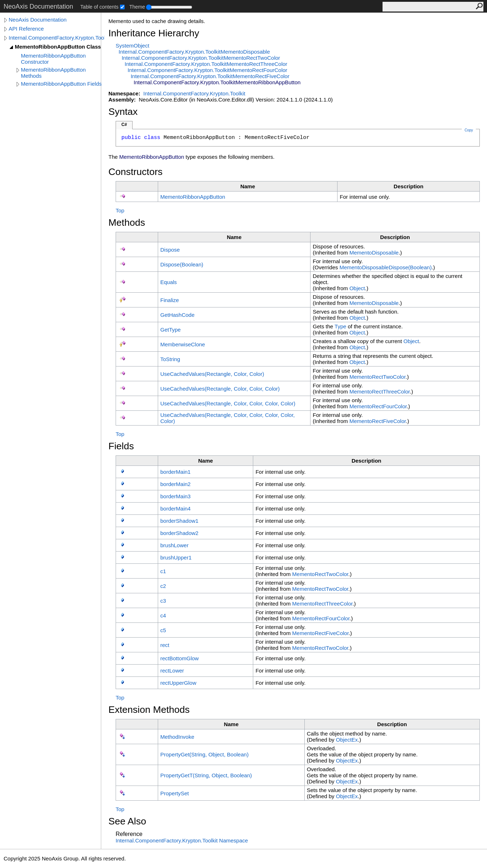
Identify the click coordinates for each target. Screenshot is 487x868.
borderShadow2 (179, 533)
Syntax (123, 112)
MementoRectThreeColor (380, 392)
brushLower (174, 545)
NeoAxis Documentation (38, 20)
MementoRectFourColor (378, 406)
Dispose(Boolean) (182, 264)
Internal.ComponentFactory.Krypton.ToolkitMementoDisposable (194, 52)
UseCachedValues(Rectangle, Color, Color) (212, 374)
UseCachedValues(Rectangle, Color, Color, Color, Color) (228, 403)
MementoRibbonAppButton (193, 197)
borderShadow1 (179, 521)
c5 (163, 630)
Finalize (170, 300)
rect (165, 645)
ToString (170, 359)
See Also (127, 821)
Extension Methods (149, 710)
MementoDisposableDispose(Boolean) (385, 267)
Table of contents (99, 7)
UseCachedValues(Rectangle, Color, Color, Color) (220, 389)
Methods (127, 222)
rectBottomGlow (180, 658)
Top (120, 210)
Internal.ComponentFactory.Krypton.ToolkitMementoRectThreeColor (206, 64)
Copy (469, 130)
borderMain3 (175, 496)
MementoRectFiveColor (378, 421)
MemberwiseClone (183, 344)
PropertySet (175, 793)
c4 (163, 615)
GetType (171, 330)
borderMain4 (175, 509)
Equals (169, 282)
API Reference (26, 29)
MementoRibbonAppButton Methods (53, 73)
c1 (163, 571)
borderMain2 (175, 484)
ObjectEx (347, 740)
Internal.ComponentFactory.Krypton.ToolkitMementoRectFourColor (207, 70)
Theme (137, 7)
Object (357, 288)
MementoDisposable (374, 253)
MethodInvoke (177, 737)
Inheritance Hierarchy (154, 33)
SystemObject (132, 46)
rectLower (172, 671)
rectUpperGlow (178, 683)
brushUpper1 (176, 557)
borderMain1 (175, 472)
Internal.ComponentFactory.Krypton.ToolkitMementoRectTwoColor (201, 58)
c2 (163, 586)
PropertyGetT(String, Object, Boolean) (206, 775)
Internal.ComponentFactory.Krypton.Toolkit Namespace (182, 840)
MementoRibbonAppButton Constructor (53, 59)
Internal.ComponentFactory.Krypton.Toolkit (57, 38)
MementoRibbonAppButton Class (58, 47)
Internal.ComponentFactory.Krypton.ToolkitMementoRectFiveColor (210, 76)
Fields (121, 446)
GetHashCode (177, 315)
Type (341, 326)
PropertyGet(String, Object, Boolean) (204, 754)
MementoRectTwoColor (377, 377)
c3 (163, 601)
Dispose (170, 250)
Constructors (135, 172)
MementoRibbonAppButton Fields (61, 84)
